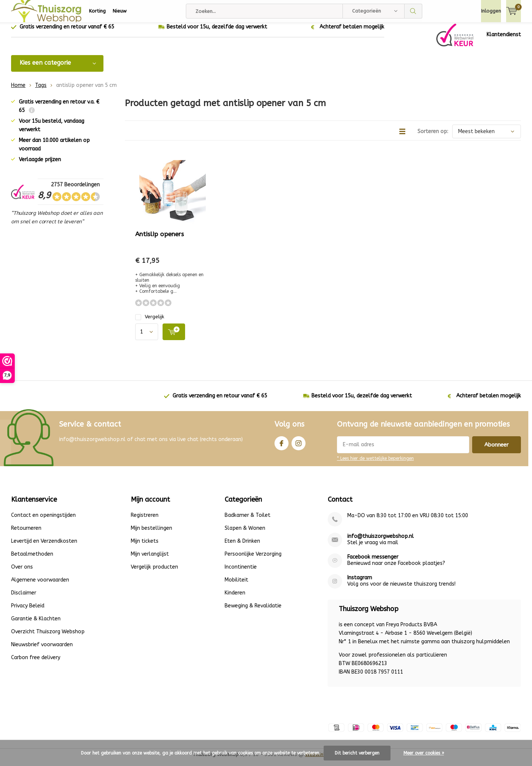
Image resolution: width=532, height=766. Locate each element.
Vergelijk (150, 322)
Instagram (299, 447)
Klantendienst (504, 40)
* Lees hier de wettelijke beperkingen (375, 464)
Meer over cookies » (424, 753)
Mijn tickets (145, 547)
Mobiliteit (236, 585)
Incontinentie (241, 572)
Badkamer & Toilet (248, 521)
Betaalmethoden (32, 560)
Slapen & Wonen (245, 534)
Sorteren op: (433, 137)
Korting (97, 11)
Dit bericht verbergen (357, 753)
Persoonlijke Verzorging (253, 560)
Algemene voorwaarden (40, 585)
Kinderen (235, 598)
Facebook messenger (373, 562)
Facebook (282, 447)
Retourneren (26, 534)
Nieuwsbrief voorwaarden (42, 650)
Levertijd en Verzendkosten (44, 547)
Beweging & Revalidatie (253, 611)
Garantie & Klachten (36, 624)
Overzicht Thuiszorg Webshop (48, 637)
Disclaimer (24, 598)
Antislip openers (160, 240)
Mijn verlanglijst (150, 560)
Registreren (145, 521)
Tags (41, 91)
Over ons (22, 572)
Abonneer (497, 450)
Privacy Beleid (28, 611)
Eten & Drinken (242, 547)
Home (18, 91)
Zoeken (413, 11)
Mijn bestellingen (151, 534)
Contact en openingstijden (43, 521)
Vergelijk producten (154, 572)
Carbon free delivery (36, 663)
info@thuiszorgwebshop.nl (381, 542)
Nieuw (120, 11)
